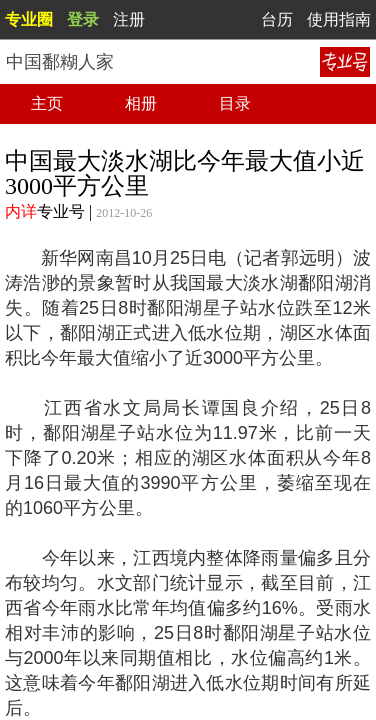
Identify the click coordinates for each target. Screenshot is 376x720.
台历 (277, 19)
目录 (235, 103)
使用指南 (339, 19)
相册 (141, 103)
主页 (47, 103)
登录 (83, 19)
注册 (129, 19)
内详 (21, 211)
